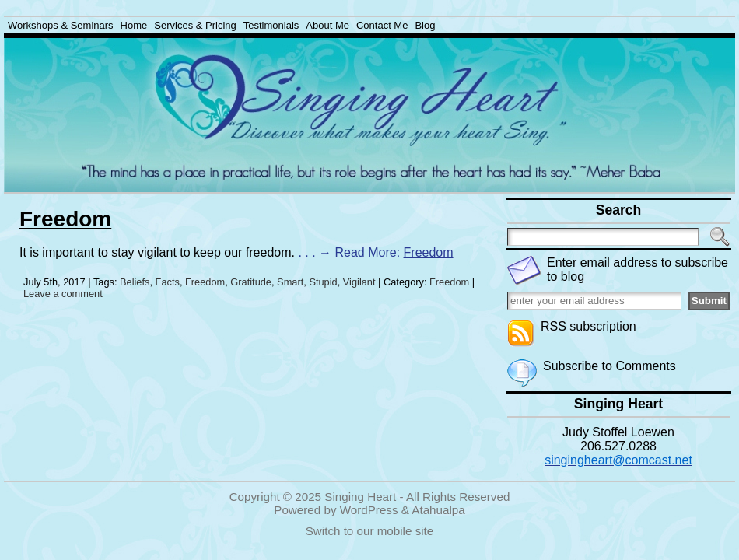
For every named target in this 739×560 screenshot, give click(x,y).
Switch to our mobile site (370, 531)
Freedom (65, 219)
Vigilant (359, 282)
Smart (290, 282)
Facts (168, 282)
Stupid (323, 282)
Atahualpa (438, 510)
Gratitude (251, 282)
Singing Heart (360, 497)
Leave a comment (63, 294)
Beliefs (135, 282)
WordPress (369, 510)
